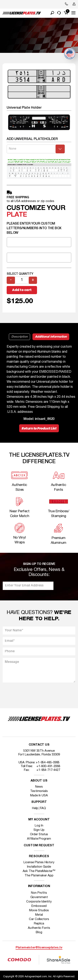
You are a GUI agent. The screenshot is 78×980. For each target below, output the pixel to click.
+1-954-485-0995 (48, 763)
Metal (39, 915)
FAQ (43, 808)
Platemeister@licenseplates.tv (39, 948)
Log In (39, 826)
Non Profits (39, 893)
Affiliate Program (39, 839)
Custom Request (39, 846)
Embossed (39, 906)
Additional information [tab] (51, 337)
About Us (39, 781)
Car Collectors (39, 919)
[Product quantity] (22, 280)
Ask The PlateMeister (39, 871)
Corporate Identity (39, 902)
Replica (39, 924)
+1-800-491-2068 (48, 766)
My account (39, 820)
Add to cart (22, 290)
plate (17, 215)
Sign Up (39, 830)
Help (35, 808)
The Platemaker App (39, 876)
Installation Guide (39, 867)
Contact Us (39, 745)
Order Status (39, 834)
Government (39, 897)
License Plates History (39, 862)
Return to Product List (39, 428)
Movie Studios (39, 910)
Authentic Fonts (39, 928)
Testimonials (39, 791)
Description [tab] (19, 337)
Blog (39, 932)
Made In (39, 796)
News (39, 787)
